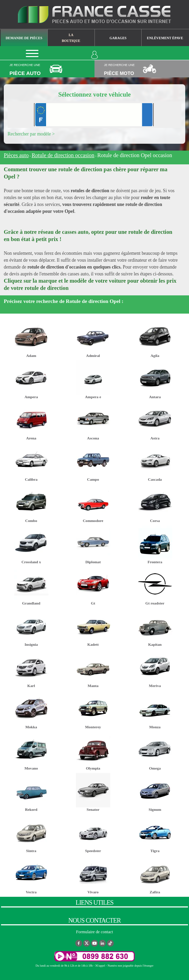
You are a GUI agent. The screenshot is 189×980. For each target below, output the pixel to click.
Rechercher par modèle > (31, 134)
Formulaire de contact (94, 932)
